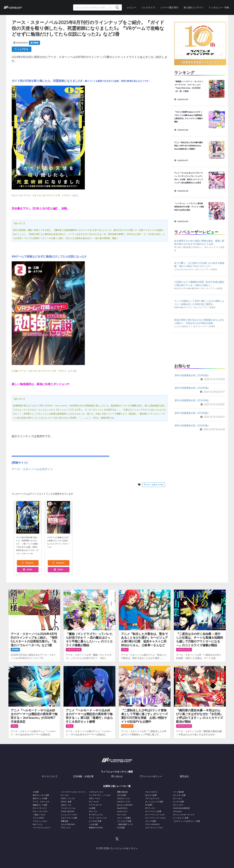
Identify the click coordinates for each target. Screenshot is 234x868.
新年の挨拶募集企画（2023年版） (192, 413)
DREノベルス (94, 798)
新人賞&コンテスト (194, 7)
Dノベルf (65, 795)
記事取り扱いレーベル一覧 (117, 786)
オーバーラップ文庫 (153, 811)
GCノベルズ (178, 805)
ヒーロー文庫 (178, 802)
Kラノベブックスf (40, 811)
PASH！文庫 (66, 802)
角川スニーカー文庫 (41, 795)
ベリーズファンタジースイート (73, 792)
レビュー (132, 7)
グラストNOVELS (152, 824)
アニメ (125, 650)
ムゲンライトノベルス (154, 828)
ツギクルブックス (96, 792)
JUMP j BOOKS (68, 811)
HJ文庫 (36, 792)
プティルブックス (152, 798)
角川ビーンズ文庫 (40, 798)
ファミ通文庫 (178, 792)
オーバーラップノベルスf (155, 818)
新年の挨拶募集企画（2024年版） (192, 400)
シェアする (21, 49)
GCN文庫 (121, 828)
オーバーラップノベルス (155, 815)
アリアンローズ (95, 805)
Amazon (27, 563)
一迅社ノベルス (39, 815)
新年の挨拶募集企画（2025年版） (192, 388)
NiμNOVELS (122, 808)
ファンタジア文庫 (124, 821)
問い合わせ (117, 776)
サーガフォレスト (96, 815)
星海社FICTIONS (96, 828)
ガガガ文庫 (121, 795)
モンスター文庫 (179, 795)
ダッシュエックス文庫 (154, 802)
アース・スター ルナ (41, 802)
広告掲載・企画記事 (83, 776)
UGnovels (177, 811)
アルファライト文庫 (69, 818)
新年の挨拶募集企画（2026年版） (192, 375)
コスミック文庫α (124, 818)
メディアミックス (74, 650)
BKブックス (38, 824)
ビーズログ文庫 (95, 821)
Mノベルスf (94, 802)
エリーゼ (18, 195)
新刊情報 (34, 43)
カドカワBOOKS (68, 824)
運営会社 (184, 776)
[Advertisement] (199, 347)
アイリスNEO (39, 818)
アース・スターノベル (154, 485)
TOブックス (66, 828)
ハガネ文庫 (93, 824)
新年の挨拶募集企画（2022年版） (192, 425)
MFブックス (150, 808)
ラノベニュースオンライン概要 (117, 772)
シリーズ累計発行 (169, 7)
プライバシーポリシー (151, 776)
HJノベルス (122, 815)
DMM (27, 570)
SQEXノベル (66, 805)
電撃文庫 (65, 821)
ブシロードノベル (68, 808)
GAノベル (93, 811)
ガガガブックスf (124, 802)
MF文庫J (149, 805)
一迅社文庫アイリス (125, 824)
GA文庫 (92, 808)
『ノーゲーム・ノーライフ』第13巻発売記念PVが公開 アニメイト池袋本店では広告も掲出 (189, 207)
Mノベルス (178, 798)
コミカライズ (148, 7)
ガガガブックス (123, 798)
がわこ (76, 195)
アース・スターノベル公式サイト (32, 469)
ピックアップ (127, 726)
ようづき (72, 371)
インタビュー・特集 (219, 7)
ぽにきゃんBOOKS (125, 805)
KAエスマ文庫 (151, 795)
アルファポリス (151, 792)
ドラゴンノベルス (40, 821)
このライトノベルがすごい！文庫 (186, 821)
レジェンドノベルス (69, 815)
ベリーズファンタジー (42, 828)
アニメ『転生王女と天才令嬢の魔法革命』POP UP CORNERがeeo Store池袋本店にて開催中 (188, 146)
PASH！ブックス (68, 798)
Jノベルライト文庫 (181, 818)
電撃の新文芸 (122, 792)
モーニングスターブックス (184, 815)
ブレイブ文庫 (150, 821)
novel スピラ (122, 811)
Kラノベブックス (40, 808)
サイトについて (50, 776)
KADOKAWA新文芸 (181, 808)
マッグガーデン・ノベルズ (100, 795)
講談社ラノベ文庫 (40, 805)
